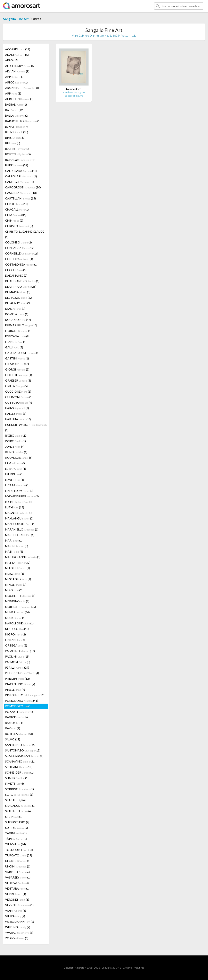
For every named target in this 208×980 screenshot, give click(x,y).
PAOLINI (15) (17, 656)
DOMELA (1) (17, 314)
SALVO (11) (13, 739)
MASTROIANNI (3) (23, 557)
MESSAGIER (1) (18, 579)
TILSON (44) (15, 844)
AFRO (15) (12, 60)
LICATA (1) (17, 485)
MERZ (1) (15, 574)
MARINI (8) (17, 546)
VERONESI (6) (17, 899)
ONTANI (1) (16, 640)
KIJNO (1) (16, 452)
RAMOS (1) (15, 723)
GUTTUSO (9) (19, 403)
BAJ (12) (14, 110)
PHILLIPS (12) (17, 679)
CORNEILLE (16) (22, 253)
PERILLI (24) (17, 667)
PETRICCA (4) (22, 673)
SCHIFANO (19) (19, 767)
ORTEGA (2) (16, 645)
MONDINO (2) (17, 601)
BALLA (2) (17, 115)
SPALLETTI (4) (18, 811)
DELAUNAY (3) (18, 303)
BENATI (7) (16, 127)
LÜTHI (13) (15, 507)
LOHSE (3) (19, 502)
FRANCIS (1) (16, 342)
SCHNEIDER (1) (19, 772)
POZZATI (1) (19, 712)
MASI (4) (14, 551)
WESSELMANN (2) (20, 922)
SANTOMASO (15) (23, 750)
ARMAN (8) (22, 88)
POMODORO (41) (22, 701)
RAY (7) (13, 728)
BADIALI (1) (16, 104)
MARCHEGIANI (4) (20, 535)
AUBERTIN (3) (19, 99)
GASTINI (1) (17, 358)
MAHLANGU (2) (19, 518)
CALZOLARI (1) (21, 176)
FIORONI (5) (18, 331)
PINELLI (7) (15, 690)
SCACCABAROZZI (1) (24, 756)
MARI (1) (14, 540)
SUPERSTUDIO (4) (17, 822)
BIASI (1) (15, 138)
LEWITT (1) (15, 480)
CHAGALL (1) (17, 209)
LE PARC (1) (16, 469)
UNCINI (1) (18, 866)
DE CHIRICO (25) (21, 287)
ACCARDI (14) (18, 49)
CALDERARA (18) (21, 171)
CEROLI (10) (17, 204)
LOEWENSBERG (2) (22, 496)
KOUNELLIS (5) (19, 458)
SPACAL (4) (15, 800)
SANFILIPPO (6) (20, 745)
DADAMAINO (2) (16, 275)
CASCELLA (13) (21, 193)
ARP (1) (13, 93)
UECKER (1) (18, 861)
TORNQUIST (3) (19, 850)
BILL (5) (13, 143)
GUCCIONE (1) (18, 391)
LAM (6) (15, 463)
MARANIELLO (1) (22, 529)
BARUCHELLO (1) (23, 121)
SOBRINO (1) (19, 789)
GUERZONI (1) (19, 397)
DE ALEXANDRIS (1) (22, 281)
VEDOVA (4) (17, 883)
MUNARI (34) (17, 612)
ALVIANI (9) (17, 71)
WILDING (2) (18, 927)
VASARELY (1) (18, 877)
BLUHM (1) (17, 149)
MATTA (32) (18, 563)
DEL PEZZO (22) (19, 298)
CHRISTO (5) (19, 226)
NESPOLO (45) (17, 629)
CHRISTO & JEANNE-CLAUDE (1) (25, 234)
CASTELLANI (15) (20, 198)
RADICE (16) (17, 717)
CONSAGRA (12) (20, 248)
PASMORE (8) (18, 662)
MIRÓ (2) (14, 590)
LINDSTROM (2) (19, 491)
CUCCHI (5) (16, 270)
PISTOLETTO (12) (25, 695)
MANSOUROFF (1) (20, 524)
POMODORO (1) (18, 706)
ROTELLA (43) (19, 734)
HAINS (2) (17, 408)
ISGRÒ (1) (15, 441)
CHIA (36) (16, 215)
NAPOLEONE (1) (19, 623)
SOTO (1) (19, 795)
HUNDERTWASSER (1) (26, 427)
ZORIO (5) (17, 938)
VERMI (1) (16, 894)
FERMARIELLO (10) (21, 325)
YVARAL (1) (19, 933)
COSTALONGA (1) (21, 264)
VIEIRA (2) (15, 916)
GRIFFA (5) (16, 386)
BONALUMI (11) (21, 160)
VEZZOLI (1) (19, 905)
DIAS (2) (15, 309)
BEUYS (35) (17, 132)
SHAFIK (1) (17, 778)
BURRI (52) (17, 165)
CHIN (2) (14, 220)
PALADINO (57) (20, 651)
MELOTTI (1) (18, 568)
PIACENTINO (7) (20, 684)
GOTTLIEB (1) (19, 375)
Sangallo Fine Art (16, 19)
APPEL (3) (15, 77)
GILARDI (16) (17, 364)
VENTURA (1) (17, 888)
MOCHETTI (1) (20, 596)
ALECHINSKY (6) (20, 66)
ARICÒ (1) (16, 82)
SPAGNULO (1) (20, 806)
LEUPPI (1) (14, 474)
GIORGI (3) (17, 369)
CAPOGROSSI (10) (23, 187)
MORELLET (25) (20, 607)
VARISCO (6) (17, 872)
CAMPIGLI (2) (20, 182)
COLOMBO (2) (18, 242)
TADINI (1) (16, 833)
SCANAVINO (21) (20, 761)
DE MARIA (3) (18, 292)
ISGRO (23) (16, 435)
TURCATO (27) (19, 855)
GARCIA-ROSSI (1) (22, 353)
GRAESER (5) (18, 380)
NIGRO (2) (15, 634)
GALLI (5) (14, 347)
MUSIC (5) (15, 618)
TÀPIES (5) (16, 839)
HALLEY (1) (16, 414)
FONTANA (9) (17, 336)
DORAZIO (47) (18, 320)
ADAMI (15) (17, 55)
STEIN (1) (14, 817)
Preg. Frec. (139, 968)
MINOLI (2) (16, 585)
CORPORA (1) (19, 259)
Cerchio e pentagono (74, 92)
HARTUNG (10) (18, 419)
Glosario (127, 968)
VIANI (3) (16, 911)
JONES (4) (15, 447)
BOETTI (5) (18, 154)
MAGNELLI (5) (19, 513)
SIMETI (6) (14, 783)
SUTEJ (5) (16, 828)
